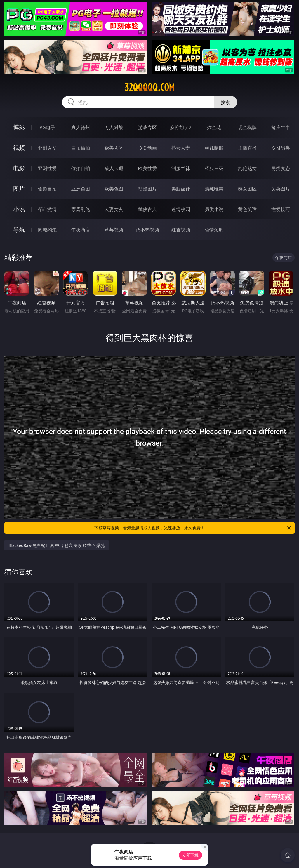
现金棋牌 (247, 127)
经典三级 (214, 168)
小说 (19, 209)
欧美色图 (114, 189)
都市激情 (47, 209)
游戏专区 (147, 127)
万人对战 (114, 127)
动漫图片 (147, 189)
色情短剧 (214, 230)
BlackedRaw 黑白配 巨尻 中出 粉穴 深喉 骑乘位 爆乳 (56, 545)
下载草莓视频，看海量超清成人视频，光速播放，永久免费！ (193, 528)
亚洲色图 (81, 189)
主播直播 (247, 148)
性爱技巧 (281, 209)
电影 (19, 168)
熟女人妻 (181, 148)
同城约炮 (47, 230)
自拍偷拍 (81, 148)
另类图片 (281, 189)
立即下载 (190, 855)
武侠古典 (147, 209)
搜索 (225, 102)
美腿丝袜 (181, 189)
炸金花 (214, 127)
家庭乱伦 (81, 209)
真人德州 (81, 127)
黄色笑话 (247, 209)
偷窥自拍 (47, 189)
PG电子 (47, 127)
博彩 (19, 127)
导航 (19, 229)
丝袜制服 (214, 148)
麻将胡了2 (181, 127)
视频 (19, 148)
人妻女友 (114, 209)
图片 (19, 189)
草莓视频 (114, 230)
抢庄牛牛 (281, 127)
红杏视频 (181, 230)
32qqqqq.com (149, 87)
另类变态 (281, 168)
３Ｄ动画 (147, 148)
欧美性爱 (147, 168)
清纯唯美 (214, 189)
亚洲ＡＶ (47, 148)
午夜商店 (81, 230)
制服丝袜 (181, 168)
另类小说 (214, 209)
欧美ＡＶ (114, 148)
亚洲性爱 (47, 168)
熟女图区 (247, 189)
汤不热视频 (147, 230)
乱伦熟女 (247, 168)
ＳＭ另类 (281, 148)
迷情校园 (181, 209)
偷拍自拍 (81, 168)
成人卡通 (114, 168)
